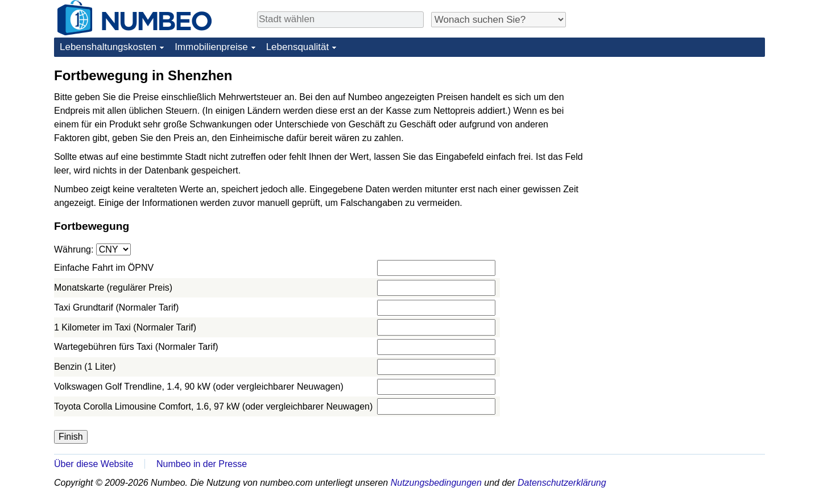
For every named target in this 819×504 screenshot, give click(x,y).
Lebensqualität (298, 47)
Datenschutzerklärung (562, 483)
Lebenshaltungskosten (108, 47)
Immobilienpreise (211, 47)
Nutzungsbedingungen (436, 483)
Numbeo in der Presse (202, 464)
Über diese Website (94, 464)
